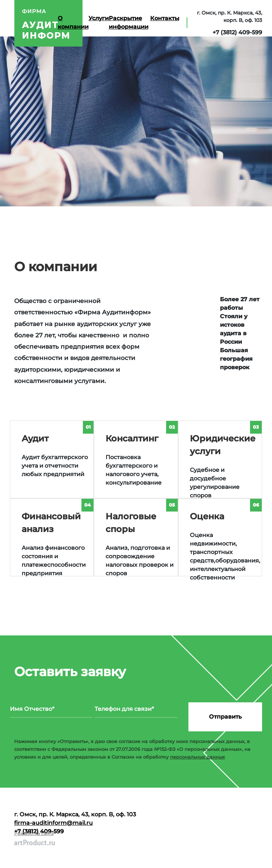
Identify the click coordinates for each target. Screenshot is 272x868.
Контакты (165, 18)
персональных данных (197, 757)
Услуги (99, 18)
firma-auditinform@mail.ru (53, 823)
